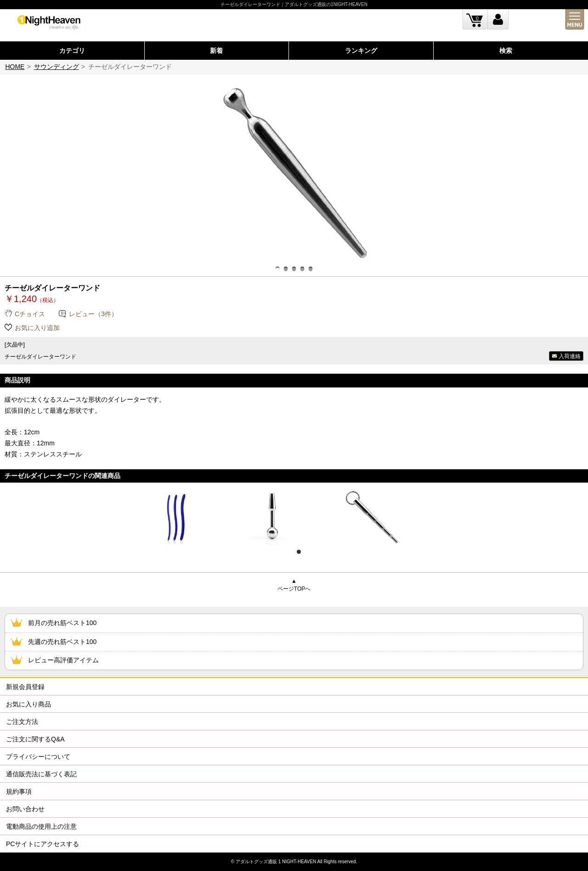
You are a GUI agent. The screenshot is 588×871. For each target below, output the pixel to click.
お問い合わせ (25, 809)
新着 (216, 51)
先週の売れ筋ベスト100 (62, 642)
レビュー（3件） (93, 314)
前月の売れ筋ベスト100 (62, 623)
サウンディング (57, 67)
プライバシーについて (38, 757)
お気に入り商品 (28, 704)
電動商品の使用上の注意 (41, 826)
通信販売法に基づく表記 (41, 774)
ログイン (498, 20)
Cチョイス (30, 314)
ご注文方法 (22, 722)
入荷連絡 (570, 356)
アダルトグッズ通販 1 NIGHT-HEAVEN (276, 862)
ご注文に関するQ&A (35, 739)
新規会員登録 (25, 687)
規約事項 (19, 791)
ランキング (361, 51)
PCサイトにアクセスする (42, 844)
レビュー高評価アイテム (63, 660)
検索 (506, 51)
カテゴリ (72, 51)
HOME (15, 67)
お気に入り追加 (37, 328)
